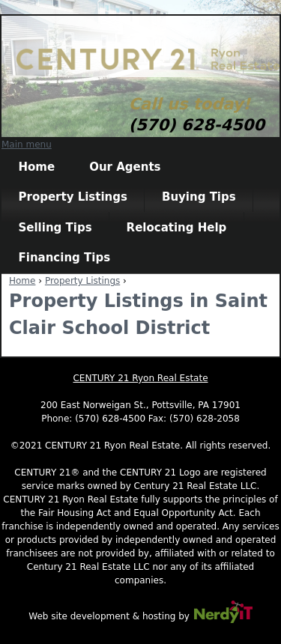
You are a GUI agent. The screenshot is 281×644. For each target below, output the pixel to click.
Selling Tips (55, 228)
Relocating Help (177, 228)
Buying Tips (199, 197)
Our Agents (125, 167)
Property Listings (73, 197)
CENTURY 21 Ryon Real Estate (140, 378)
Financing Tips (65, 258)
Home (37, 167)
